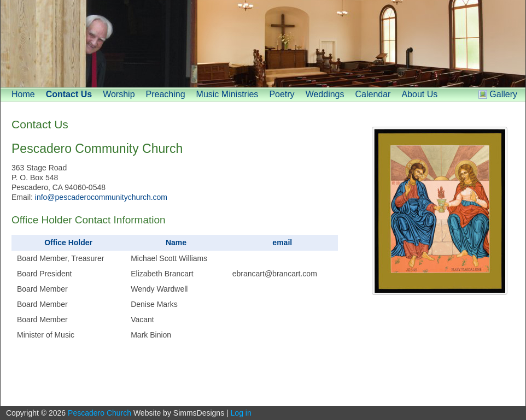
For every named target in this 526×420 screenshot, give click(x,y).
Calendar (373, 94)
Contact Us (69, 94)
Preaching (166, 94)
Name (176, 242)
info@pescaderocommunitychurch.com (101, 197)
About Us (419, 94)
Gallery (503, 94)
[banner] (263, 44)
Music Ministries (227, 94)
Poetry (282, 94)
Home (23, 94)
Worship (119, 94)
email (282, 242)
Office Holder (68, 242)
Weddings (325, 94)
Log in (241, 413)
